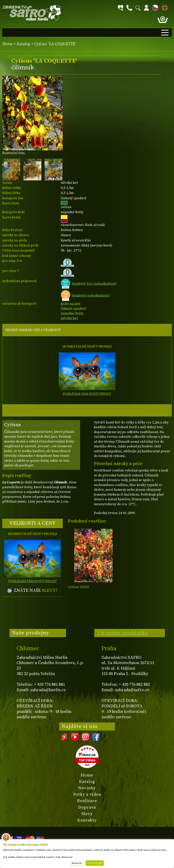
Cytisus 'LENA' (78, 587)
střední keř (69, 318)
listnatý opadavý (74, 308)
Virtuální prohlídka (122, 633)
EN (164, 7)
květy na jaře (71, 304)
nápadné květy (72, 313)
